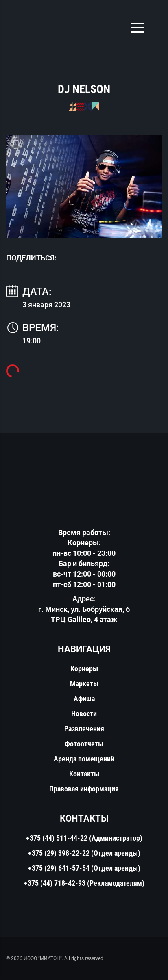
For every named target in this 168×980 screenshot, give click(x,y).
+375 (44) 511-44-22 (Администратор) (84, 838)
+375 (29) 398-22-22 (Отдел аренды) (84, 853)
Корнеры (84, 669)
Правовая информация (84, 789)
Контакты (84, 774)
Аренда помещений (84, 759)
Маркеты (84, 684)
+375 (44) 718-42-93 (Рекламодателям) (84, 883)
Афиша (84, 699)
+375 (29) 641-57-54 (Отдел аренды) (84, 868)
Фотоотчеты (84, 744)
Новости (84, 714)
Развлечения (84, 729)
